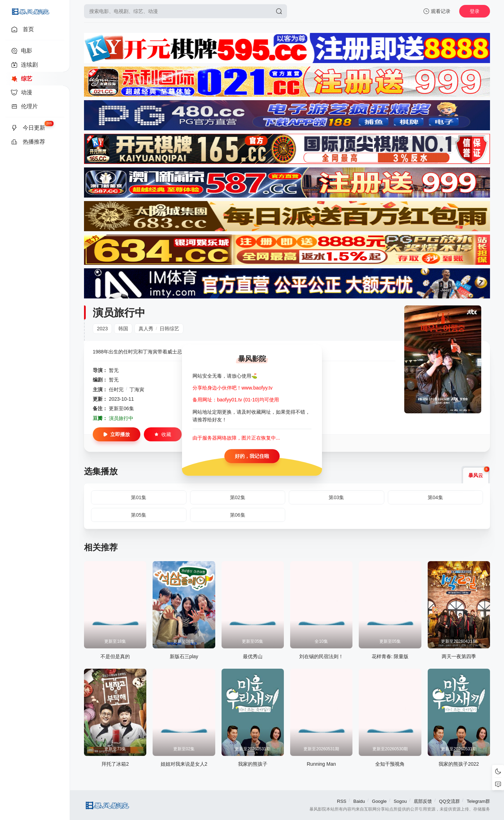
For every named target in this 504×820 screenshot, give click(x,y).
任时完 (116, 390)
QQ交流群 (449, 801)
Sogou (400, 801)
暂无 (114, 370)
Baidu (359, 801)
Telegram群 (478, 801)
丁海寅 (137, 390)
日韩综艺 (169, 329)
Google (379, 801)
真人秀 (146, 329)
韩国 (123, 329)
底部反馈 (423, 801)
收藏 (163, 434)
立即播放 (117, 434)
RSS (342, 801)
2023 (102, 329)
